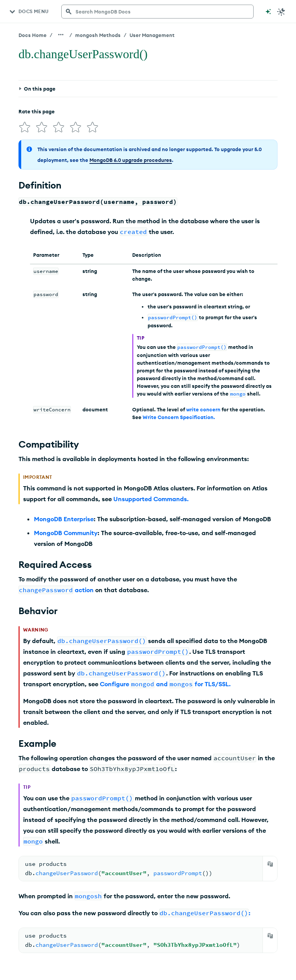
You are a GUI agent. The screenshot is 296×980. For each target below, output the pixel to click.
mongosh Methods (98, 35)
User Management (152, 35)
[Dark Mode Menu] (281, 12)
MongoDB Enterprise (64, 519)
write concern (203, 409)
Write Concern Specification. (179, 417)
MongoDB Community (66, 533)
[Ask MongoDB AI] (268, 12)
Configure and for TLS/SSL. (165, 684)
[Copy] (270, 864)
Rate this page (37, 111)
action (84, 590)
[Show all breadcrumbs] (61, 35)
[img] (25, 127)
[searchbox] (157, 12)
